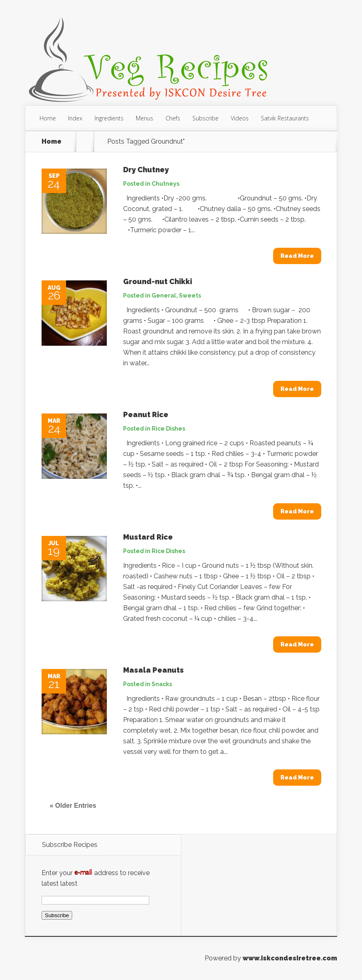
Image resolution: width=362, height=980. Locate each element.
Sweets (190, 296)
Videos (240, 118)
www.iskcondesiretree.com (290, 958)
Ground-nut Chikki (158, 281)
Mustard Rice (148, 537)
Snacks (162, 684)
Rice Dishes (168, 429)
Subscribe (205, 118)
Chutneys (166, 184)
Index (75, 118)
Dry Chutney (146, 170)
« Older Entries (73, 806)
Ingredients (109, 118)
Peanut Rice (146, 414)
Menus (145, 118)
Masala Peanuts (153, 670)
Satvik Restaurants (285, 118)
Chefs (173, 118)
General (164, 296)
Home (48, 118)
